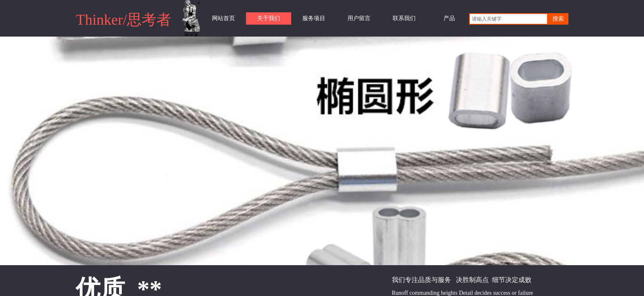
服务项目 (314, 18)
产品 (449, 18)
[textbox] (508, 19)
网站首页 (223, 18)
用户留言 (359, 18)
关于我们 (269, 18)
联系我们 (404, 18)
